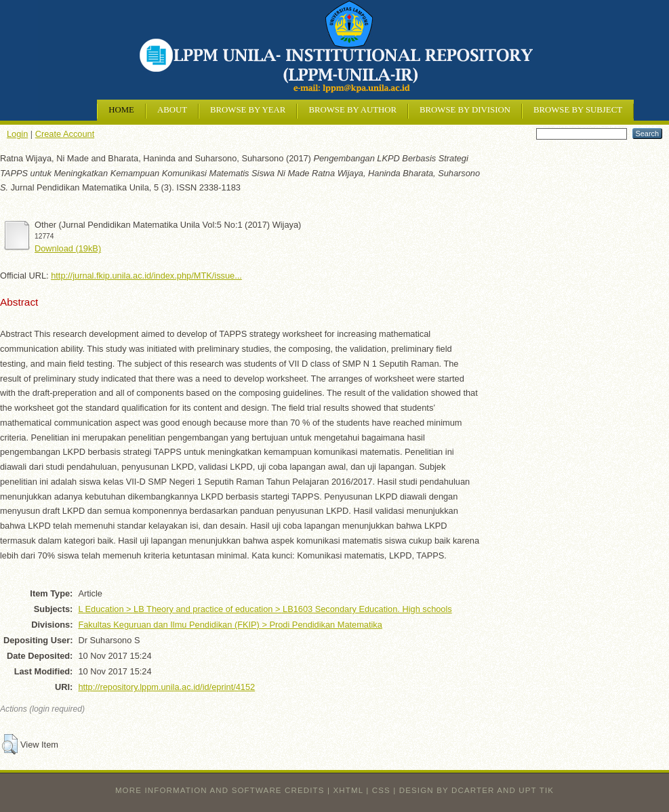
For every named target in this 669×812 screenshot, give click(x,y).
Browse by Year (248, 110)
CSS (381, 790)
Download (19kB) (68, 248)
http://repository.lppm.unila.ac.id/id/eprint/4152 (166, 687)
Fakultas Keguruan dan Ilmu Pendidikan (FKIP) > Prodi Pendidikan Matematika (230, 625)
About (172, 110)
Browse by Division (465, 110)
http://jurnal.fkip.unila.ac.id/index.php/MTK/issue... (146, 276)
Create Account (65, 134)
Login (17, 134)
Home (121, 110)
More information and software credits (220, 790)
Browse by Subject (578, 110)
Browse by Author (352, 110)
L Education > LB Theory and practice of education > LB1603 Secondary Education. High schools (265, 609)
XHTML (348, 790)
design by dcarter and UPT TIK (477, 790)
